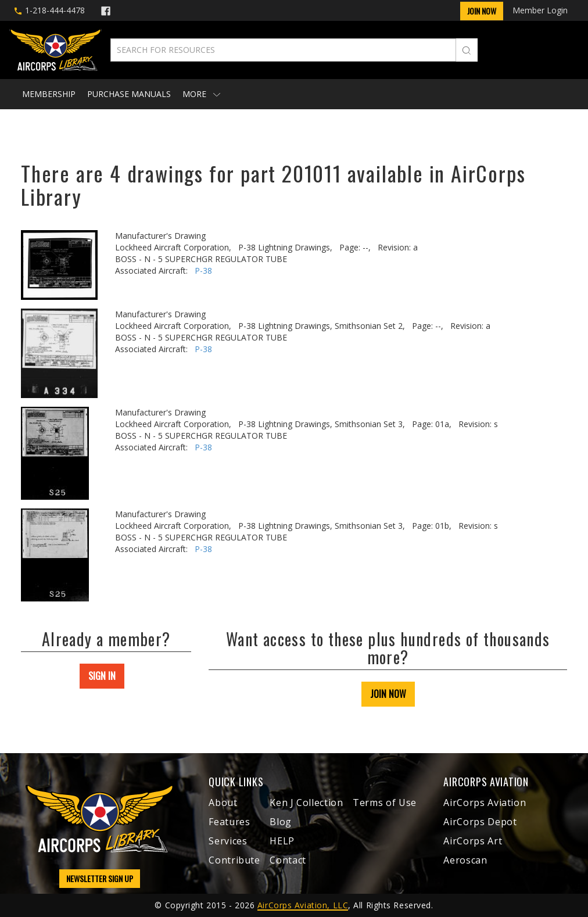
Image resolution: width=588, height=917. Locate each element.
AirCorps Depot (480, 822)
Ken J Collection (306, 803)
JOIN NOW (388, 694)
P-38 (203, 271)
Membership (49, 94)
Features (229, 822)
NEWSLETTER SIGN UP (100, 878)
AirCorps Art (473, 841)
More (201, 94)
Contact (288, 860)
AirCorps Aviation (485, 803)
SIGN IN (102, 676)
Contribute (234, 860)
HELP (282, 841)
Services (228, 841)
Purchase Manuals (129, 94)
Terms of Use (385, 803)
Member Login (540, 10)
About (223, 803)
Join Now (482, 11)
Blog (281, 822)
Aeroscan (465, 860)
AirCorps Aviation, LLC (303, 905)
